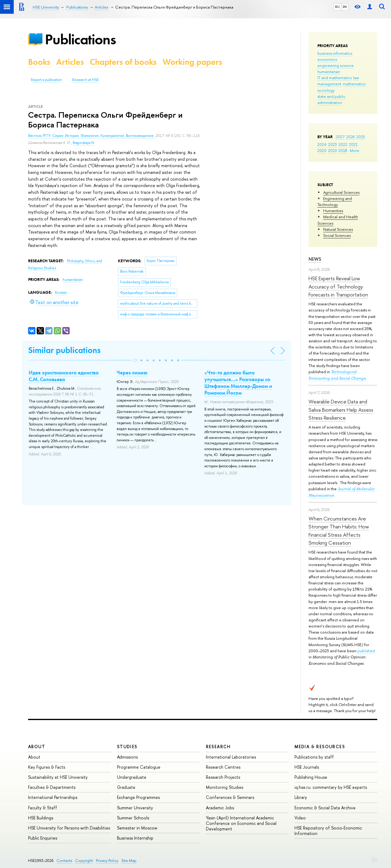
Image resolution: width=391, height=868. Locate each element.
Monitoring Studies (225, 787)
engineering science (336, 65)
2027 (340, 137)
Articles (70, 62)
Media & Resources (320, 747)
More (354, 150)
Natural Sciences (338, 229)
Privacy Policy (107, 861)
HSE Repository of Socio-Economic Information (328, 831)
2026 (350, 137)
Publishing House (311, 777)
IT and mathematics (334, 78)
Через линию (132, 373)
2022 (343, 144)
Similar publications (64, 350)
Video (300, 818)
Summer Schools (133, 818)
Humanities (333, 211)
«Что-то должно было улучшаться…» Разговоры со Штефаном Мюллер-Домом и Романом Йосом (238, 383)
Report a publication (46, 80)
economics (327, 59)
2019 (333, 150)
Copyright (84, 861)
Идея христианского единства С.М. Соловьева (64, 376)
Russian (61, 292)
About (37, 747)
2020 (322, 150)
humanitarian (329, 72)
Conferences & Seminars (230, 797)
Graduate (126, 787)
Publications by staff (314, 757)
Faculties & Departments (52, 787)
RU (337, 7)
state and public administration (331, 99)
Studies (127, 747)
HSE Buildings (41, 818)
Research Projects (223, 777)
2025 (361, 137)
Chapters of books (123, 62)
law (356, 78)
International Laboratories (231, 757)
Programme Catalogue (139, 767)
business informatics (335, 53)
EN (345, 7)
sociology (326, 90)
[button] (135, 360)
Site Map (129, 861)
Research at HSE (85, 80)
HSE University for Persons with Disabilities (69, 828)
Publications (80, 39)
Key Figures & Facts (47, 767)
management (329, 84)
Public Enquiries (43, 838)
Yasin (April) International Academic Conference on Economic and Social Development (241, 823)
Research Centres (223, 767)
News (315, 259)
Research (218, 747)
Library (301, 797)
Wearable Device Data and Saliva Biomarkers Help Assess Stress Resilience (341, 410)
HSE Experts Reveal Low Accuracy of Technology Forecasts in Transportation (338, 286)
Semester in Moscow (137, 828)
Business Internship (135, 838)
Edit (375, 859)
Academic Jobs (220, 808)
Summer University (135, 808)
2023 (333, 144)
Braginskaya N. (84, 143)
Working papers (192, 62)
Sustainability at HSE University (58, 777)
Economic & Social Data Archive (325, 808)
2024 (322, 144)
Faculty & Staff (43, 808)
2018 (343, 150)
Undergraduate (132, 777)
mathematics (354, 84)
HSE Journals (307, 767)
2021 (353, 144)
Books (39, 62)
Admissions (127, 757)
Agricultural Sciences (341, 192)
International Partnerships (53, 797)
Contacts (64, 861)
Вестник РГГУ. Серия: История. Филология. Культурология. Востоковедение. (92, 136)
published (366, 651)
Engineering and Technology (335, 201)
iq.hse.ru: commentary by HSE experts (331, 787)
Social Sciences (337, 235)
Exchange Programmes (138, 797)
